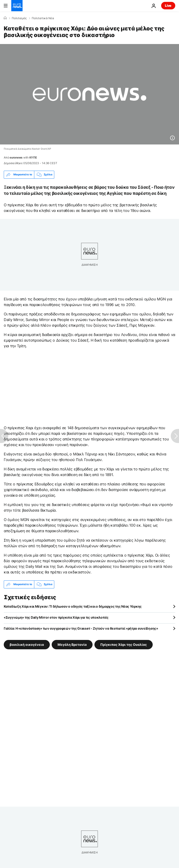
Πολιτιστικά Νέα (43, 18)
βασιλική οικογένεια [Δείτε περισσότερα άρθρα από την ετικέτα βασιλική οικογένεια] (27, 644)
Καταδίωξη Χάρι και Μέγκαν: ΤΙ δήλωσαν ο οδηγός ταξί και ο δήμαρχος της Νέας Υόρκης (73, 606)
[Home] (5, 18)
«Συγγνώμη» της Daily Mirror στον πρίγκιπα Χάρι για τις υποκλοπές (56, 617)
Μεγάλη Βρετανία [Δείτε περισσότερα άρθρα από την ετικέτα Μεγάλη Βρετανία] (72, 644)
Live (168, 6)
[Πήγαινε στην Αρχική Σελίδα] (17, 6)
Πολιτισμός (19, 18)
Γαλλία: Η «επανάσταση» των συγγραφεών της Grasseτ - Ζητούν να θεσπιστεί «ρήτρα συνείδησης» (81, 628)
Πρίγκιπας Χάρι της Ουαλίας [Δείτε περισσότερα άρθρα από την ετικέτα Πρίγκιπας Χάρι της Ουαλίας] (124, 644)
